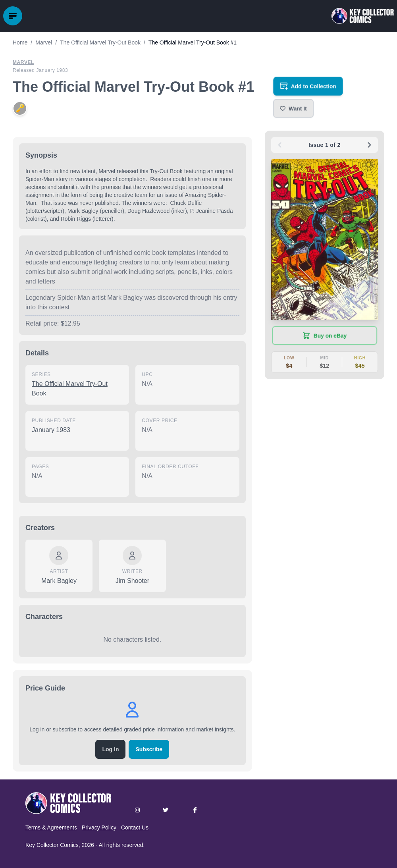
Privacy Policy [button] (99, 827)
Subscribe (149, 749)
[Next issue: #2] (369, 145)
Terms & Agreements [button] (51, 827)
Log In (110, 749)
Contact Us (135, 827)
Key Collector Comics (52, 845)
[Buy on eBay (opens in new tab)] (325, 336)
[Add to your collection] (308, 86)
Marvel (23, 62)
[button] (293, 108)
